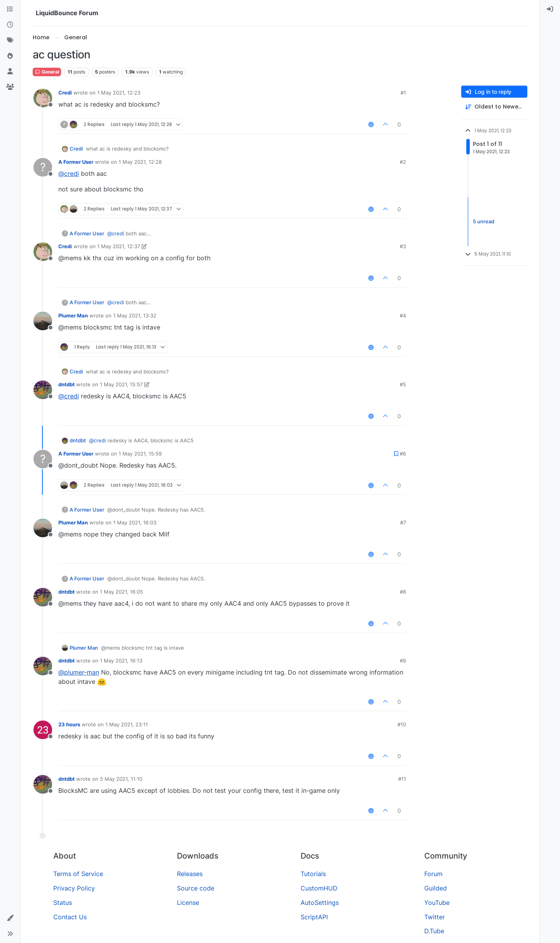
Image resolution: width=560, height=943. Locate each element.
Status (63, 903)
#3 (403, 246)
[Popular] (10, 56)
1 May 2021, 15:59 (140, 454)
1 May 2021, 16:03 (135, 522)
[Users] (10, 72)
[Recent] (10, 25)
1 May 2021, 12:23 (119, 93)
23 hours (69, 724)
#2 (403, 162)
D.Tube (434, 931)
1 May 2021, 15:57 (121, 384)
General (47, 72)
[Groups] (10, 87)
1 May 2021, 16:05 (122, 592)
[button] (10, 918)
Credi (65, 93)
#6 (403, 454)
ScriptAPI (314, 917)
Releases (190, 874)
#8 (403, 592)
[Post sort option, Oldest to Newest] (494, 107)
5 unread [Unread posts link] (484, 221)
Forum (433, 874)
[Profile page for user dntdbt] (43, 390)
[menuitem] (550, 9)
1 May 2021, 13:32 (135, 316)
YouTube (437, 903)
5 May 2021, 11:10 (121, 779)
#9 (403, 661)
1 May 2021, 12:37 (119, 246)
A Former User (76, 162)
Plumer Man (73, 316)
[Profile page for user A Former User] (43, 167)
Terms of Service (78, 874)
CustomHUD (319, 888)
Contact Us (70, 917)
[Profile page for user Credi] (43, 98)
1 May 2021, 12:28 (140, 162)
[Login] (550, 9)
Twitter (435, 917)
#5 (403, 384)
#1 (403, 93)
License (188, 903)
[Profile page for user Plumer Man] (43, 321)
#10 (402, 724)
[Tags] (10, 40)
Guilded (436, 888)
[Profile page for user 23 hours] (43, 730)
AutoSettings (320, 903)
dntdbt (66, 384)
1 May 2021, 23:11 (127, 724)
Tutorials (313, 874)
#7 (403, 522)
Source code (196, 888)
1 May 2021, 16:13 (121, 661)
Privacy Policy (74, 888)
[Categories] (10, 9)
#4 (403, 316)
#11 (402, 779)
